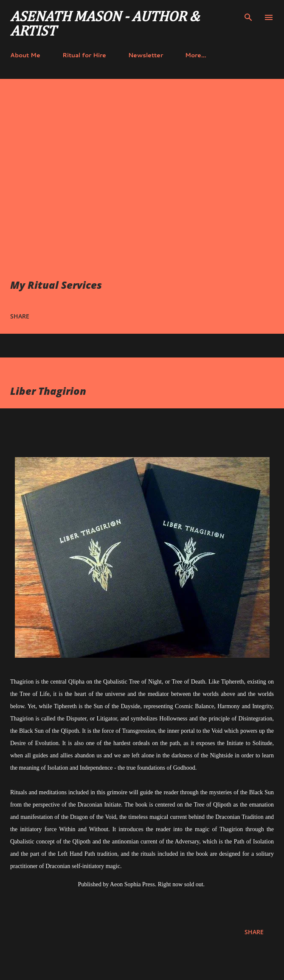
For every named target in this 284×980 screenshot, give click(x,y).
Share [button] (20, 316)
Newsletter (146, 55)
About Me (25, 55)
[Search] (248, 15)
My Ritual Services (56, 285)
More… (196, 55)
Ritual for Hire (84, 55)
